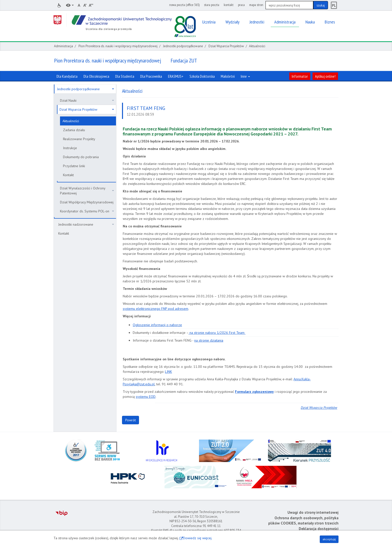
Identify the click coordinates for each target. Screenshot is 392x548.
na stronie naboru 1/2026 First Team (217, 333)
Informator (300, 76)
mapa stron (256, 5)
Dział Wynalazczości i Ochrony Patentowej (87, 191)
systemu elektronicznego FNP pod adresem (155, 309)
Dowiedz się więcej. (198, 538)
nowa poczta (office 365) (184, 5)
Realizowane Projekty (79, 139)
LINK (168, 372)
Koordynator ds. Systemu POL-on (87, 211)
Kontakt (68, 175)
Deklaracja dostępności (319, 529)
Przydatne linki (74, 166)
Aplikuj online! (325, 76)
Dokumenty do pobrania (81, 157)
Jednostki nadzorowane (86, 224)
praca (241, 5)
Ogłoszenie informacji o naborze (157, 325)
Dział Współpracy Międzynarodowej (87, 202)
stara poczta (212, 5)
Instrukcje (70, 148)
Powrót (130, 420)
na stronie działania (209, 340)
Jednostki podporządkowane (183, 46)
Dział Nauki (87, 100)
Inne (245, 76)
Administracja (63, 46)
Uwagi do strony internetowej (313, 512)
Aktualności (71, 121)
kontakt (229, 5)
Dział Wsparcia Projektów (226, 46)
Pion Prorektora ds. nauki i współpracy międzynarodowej (118, 46)
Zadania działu (74, 130)
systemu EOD (146, 397)
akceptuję (329, 539)
